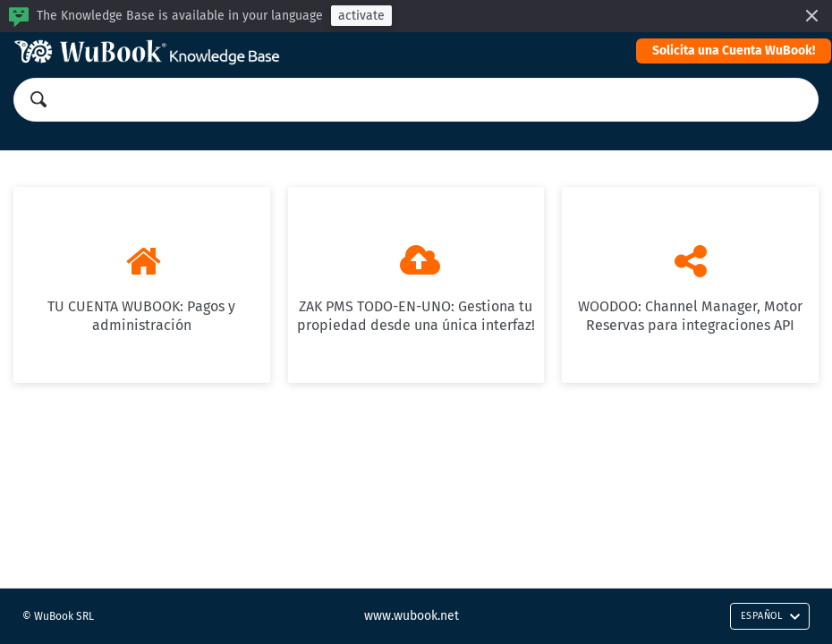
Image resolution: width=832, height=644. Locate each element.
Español (771, 616)
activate (361, 16)
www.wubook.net (412, 616)
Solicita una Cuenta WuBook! (734, 51)
